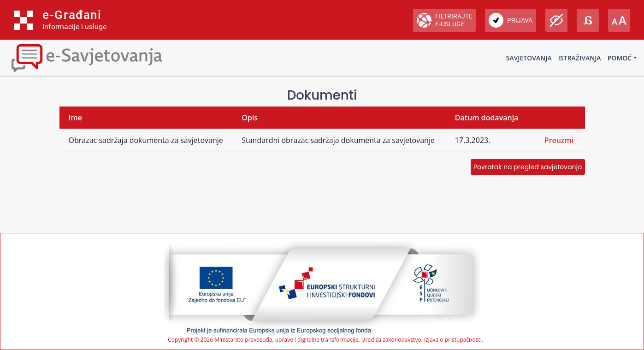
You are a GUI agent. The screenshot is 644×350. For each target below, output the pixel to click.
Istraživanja (580, 58)
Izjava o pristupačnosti (453, 340)
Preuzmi (559, 140)
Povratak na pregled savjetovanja (528, 167)
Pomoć (620, 58)
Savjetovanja (529, 58)
